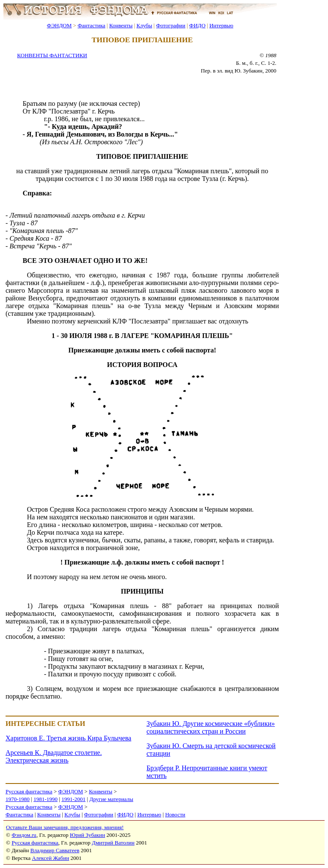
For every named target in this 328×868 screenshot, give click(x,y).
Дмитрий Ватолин (113, 843)
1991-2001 (73, 799)
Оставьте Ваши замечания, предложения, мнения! (65, 827)
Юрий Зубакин (88, 835)
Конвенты (121, 25)
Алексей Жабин (51, 858)
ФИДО (197, 25)
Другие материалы (111, 799)
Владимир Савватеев (55, 850)
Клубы (144, 25)
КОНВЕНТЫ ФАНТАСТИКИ (52, 55)
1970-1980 (18, 799)
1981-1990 (45, 799)
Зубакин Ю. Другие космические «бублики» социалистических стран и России (211, 727)
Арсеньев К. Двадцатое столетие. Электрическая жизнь (54, 756)
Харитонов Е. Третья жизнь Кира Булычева (68, 738)
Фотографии (171, 25)
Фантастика (92, 25)
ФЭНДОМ (59, 25)
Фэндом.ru (24, 835)
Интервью (221, 25)
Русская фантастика (29, 791)
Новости (175, 814)
